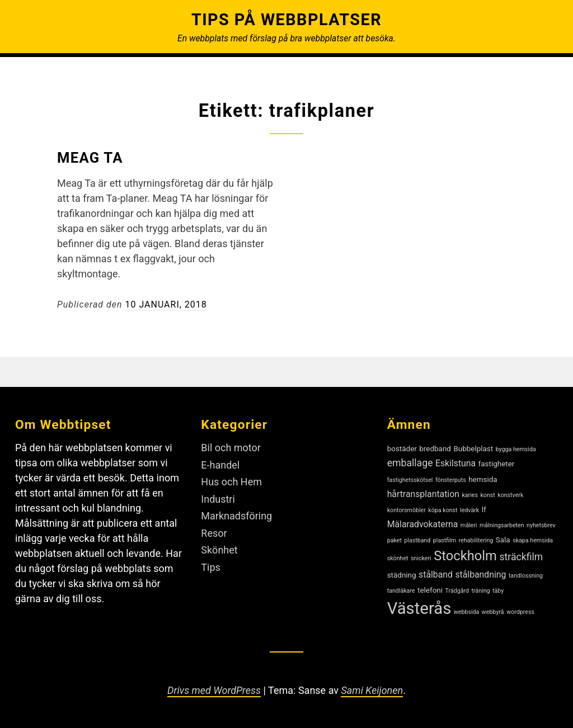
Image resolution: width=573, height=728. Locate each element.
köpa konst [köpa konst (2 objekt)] (443, 510)
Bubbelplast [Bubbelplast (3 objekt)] (473, 449)
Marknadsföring (236, 516)
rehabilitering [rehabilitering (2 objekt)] (476, 540)
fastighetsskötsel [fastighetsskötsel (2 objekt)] (410, 480)
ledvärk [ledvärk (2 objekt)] (469, 510)
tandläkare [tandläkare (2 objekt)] (401, 591)
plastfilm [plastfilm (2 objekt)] (445, 540)
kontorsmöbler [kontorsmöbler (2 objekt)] (407, 510)
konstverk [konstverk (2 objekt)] (510, 495)
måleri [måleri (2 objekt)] (469, 525)
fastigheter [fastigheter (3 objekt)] (497, 464)
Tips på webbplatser (286, 20)
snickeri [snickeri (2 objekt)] (421, 558)
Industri (218, 499)
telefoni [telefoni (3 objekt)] (430, 590)
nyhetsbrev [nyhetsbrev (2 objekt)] (541, 525)
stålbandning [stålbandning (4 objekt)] (480, 575)
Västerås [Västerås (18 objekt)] (419, 608)
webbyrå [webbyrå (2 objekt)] (493, 612)
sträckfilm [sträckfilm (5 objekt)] (521, 557)
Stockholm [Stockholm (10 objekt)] (465, 556)
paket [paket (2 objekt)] (394, 540)
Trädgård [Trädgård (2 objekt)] (457, 591)
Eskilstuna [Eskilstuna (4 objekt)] (455, 463)
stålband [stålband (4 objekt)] (436, 575)
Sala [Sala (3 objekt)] (503, 540)
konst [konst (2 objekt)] (487, 495)
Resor (214, 533)
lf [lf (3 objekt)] (484, 510)
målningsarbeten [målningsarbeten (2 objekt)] (502, 525)
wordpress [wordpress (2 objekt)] (520, 612)
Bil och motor (231, 448)
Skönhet (219, 550)
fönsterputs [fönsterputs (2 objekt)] (451, 480)
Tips (211, 567)
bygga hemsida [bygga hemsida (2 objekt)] (516, 449)
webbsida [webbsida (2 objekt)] (467, 612)
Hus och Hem (231, 482)
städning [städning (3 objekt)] (402, 575)
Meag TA (90, 158)
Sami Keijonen (372, 690)
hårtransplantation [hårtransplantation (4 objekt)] (423, 494)
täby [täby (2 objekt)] (498, 591)
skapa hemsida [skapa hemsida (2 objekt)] (533, 540)
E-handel (220, 465)
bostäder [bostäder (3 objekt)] (402, 449)
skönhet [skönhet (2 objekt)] (398, 558)
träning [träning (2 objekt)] (480, 591)
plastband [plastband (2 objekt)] (417, 540)
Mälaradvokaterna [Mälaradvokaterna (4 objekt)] (423, 524)
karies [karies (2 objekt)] (470, 495)
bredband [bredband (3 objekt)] (435, 449)
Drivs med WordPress (214, 690)
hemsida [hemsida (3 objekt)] (483, 479)
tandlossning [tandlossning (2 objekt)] (526, 576)
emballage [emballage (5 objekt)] (410, 463)
